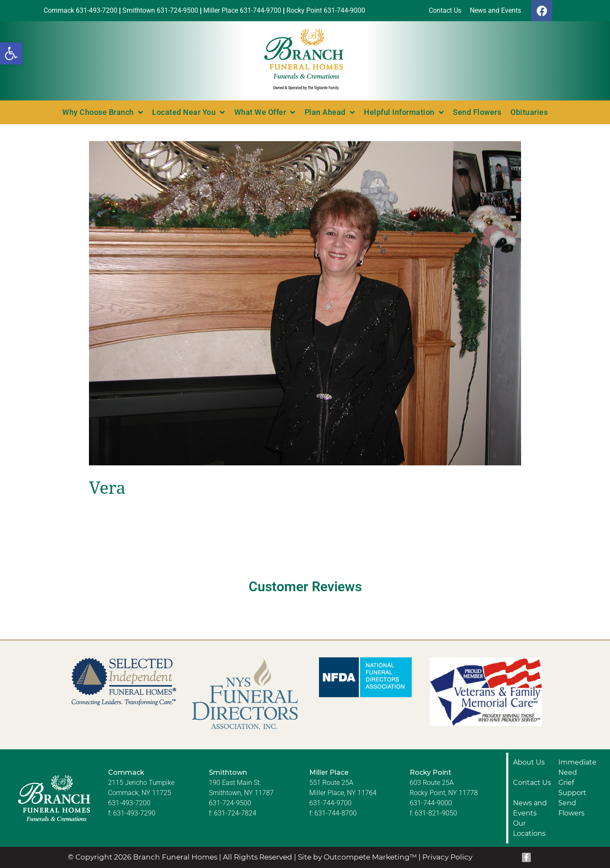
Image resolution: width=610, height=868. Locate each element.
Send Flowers (477, 112)
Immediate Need (577, 767)
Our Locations (529, 828)
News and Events (530, 808)
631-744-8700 (335, 813)
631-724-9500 (230, 803)
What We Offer (265, 112)
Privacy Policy (447, 857)
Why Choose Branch (103, 112)
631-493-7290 (134, 813)
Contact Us (532, 783)
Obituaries (529, 112)
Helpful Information (404, 112)
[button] (11, 53)
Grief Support (572, 788)
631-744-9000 (431, 803)
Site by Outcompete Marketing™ (357, 857)
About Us (529, 762)
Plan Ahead (330, 112)
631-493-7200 (129, 803)
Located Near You (189, 112)
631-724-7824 (235, 813)
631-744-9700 (330, 803)
